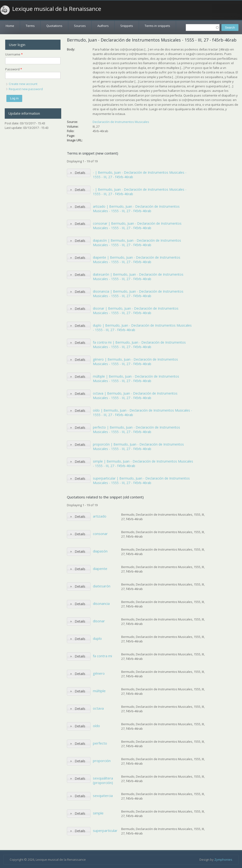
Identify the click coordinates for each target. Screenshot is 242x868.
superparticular (105, 830)
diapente (100, 569)
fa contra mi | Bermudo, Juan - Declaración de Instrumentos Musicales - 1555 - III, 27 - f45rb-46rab (139, 345)
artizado (100, 516)
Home (10, 26)
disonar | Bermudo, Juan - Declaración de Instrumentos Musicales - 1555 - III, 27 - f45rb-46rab (136, 311)
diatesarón (102, 586)
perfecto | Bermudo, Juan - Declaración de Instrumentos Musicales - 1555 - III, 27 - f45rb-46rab (136, 430)
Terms (30, 26)
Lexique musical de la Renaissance (57, 9)
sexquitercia (103, 796)
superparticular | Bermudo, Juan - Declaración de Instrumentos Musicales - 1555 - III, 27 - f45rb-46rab (141, 481)
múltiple (99, 691)
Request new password (26, 89)
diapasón (100, 551)
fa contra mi (102, 656)
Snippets (127, 26)
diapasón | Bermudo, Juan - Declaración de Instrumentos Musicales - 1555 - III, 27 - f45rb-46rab (137, 243)
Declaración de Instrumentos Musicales (121, 122)
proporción (102, 761)
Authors (103, 26)
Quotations (54, 26)
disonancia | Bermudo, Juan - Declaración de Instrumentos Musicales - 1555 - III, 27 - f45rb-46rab (138, 294)
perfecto (100, 743)
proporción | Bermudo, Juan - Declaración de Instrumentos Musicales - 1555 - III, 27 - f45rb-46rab (138, 447)
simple (98, 813)
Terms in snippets (157, 26)
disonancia (101, 603)
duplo (97, 638)
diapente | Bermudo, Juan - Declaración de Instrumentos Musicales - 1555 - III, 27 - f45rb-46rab (137, 260)
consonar (100, 534)
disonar (99, 621)
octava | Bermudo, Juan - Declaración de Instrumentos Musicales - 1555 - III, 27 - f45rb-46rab (135, 396)
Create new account (23, 84)
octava (98, 708)
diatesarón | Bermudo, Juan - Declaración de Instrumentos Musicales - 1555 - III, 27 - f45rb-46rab (138, 277)
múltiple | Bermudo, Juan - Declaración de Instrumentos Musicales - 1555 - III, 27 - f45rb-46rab (136, 379)
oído (96, 726)
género (99, 673)
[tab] (79, 173)
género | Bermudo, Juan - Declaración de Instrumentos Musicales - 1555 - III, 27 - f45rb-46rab (135, 362)
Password (14, 69)
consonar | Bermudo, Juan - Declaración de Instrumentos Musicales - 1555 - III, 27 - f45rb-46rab (137, 226)
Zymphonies (223, 860)
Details (80, 173)
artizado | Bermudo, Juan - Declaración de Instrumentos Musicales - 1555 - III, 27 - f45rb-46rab (136, 209)
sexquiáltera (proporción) (103, 780)
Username (14, 54)
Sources (80, 26)
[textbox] (203, 27)
